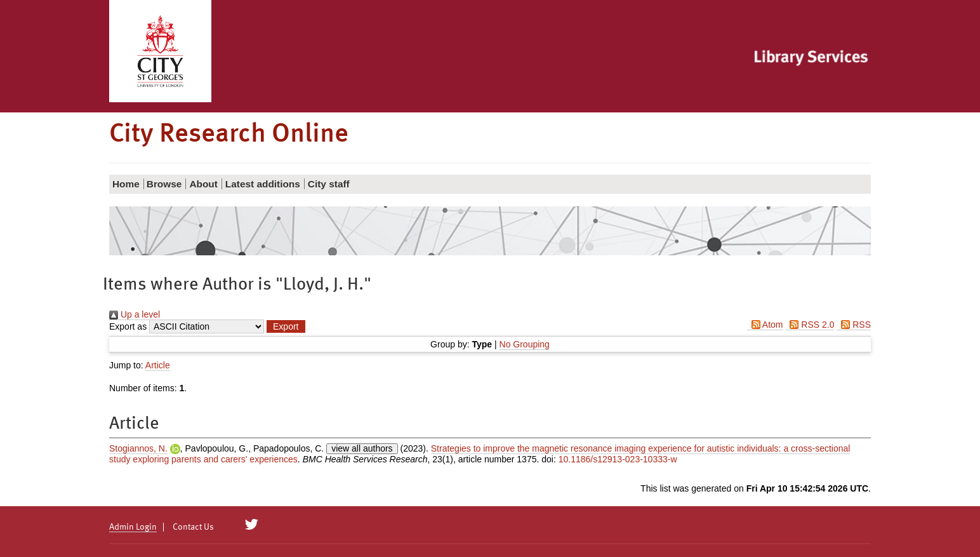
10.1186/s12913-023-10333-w (618, 459)
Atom (765, 325)
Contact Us (193, 527)
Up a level (135, 314)
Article (158, 365)
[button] (286, 326)
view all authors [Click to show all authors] (362, 448)
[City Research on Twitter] (252, 525)
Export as (128, 326)
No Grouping (525, 344)
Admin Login (133, 527)
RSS (854, 325)
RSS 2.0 (810, 325)
